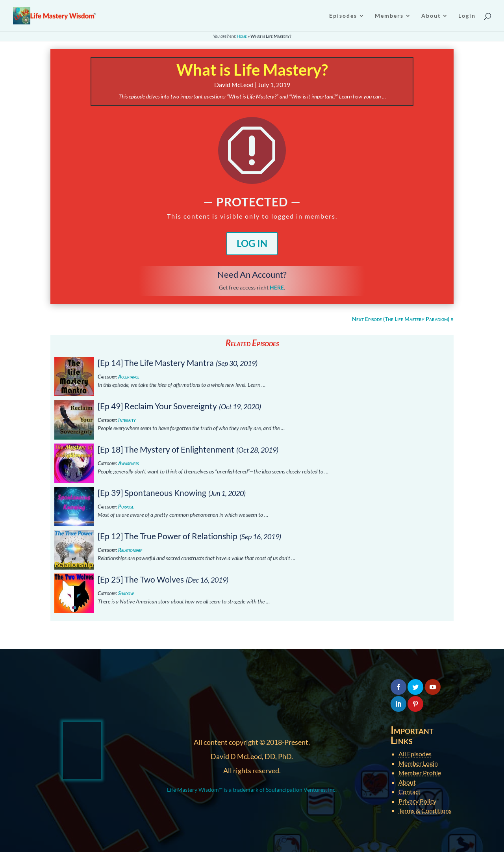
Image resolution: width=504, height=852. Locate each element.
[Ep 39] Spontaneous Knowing (152, 493)
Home (242, 36)
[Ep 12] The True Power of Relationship (168, 536)
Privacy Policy (417, 801)
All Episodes (415, 754)
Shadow (126, 593)
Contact (409, 792)
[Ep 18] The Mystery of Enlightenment (166, 449)
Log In (252, 243)
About (407, 782)
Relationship (130, 550)
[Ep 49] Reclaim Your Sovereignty (157, 406)
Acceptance (129, 377)
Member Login (418, 763)
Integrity (127, 420)
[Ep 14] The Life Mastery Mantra (156, 363)
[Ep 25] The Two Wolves (141, 579)
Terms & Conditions (425, 810)
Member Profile (420, 773)
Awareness (128, 463)
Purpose (126, 507)
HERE (277, 287)
